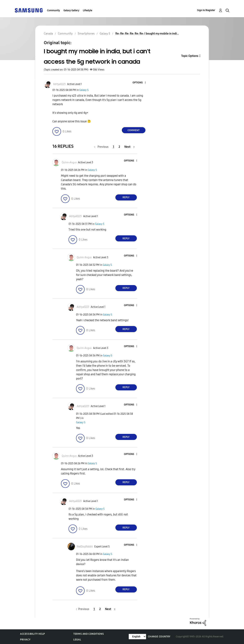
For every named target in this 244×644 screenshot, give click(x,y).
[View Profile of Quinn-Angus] (69, 162)
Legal (77, 640)
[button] (139, 83)
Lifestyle (87, 10)
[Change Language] (137, 637)
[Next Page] (129, 147)
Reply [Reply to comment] (126, 197)
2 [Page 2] (119, 147)
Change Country (159, 637)
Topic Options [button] (190, 56)
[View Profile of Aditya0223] (59, 84)
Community (53, 10)
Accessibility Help (32, 634)
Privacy (25, 640)
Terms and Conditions (89, 634)
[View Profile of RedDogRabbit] (85, 547)
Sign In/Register (206, 10)
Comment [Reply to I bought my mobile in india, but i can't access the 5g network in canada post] (134, 130)
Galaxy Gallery (71, 10)
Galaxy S (84, 90)
